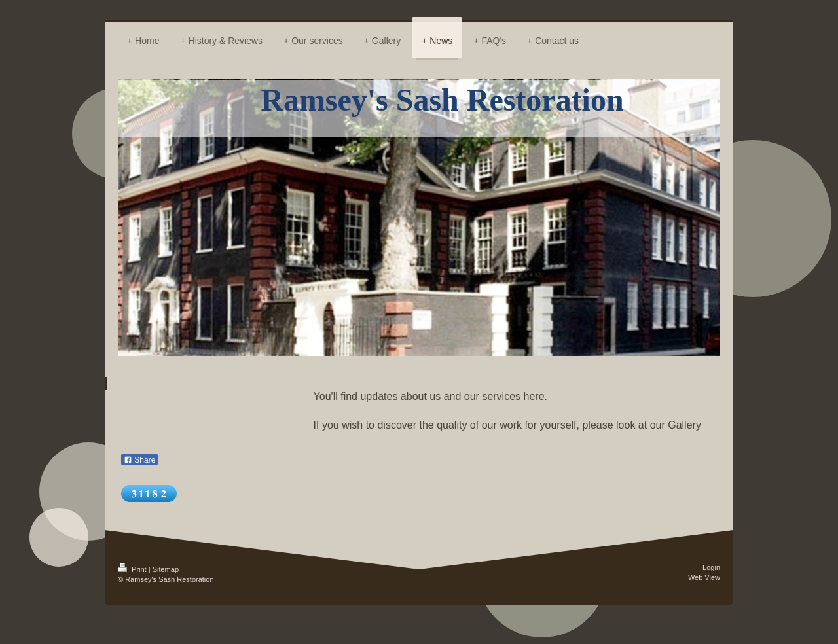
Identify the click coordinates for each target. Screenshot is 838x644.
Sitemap (166, 569)
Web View (704, 577)
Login (711, 567)
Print (133, 569)
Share (139, 460)
